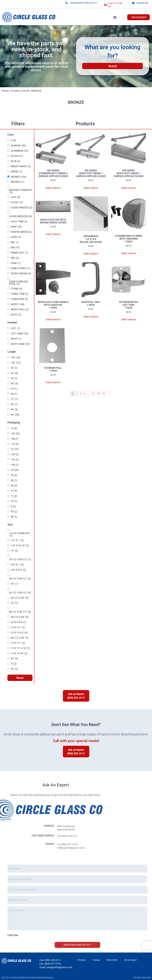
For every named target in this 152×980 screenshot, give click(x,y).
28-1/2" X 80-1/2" (20, 560)
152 (15, 460)
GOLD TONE (19, 222)
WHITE (18, 304)
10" (14, 551)
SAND (16, 263)
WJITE (16, 315)
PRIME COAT (19, 253)
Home (5, 91)
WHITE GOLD (20, 310)
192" (16, 363)
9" (14, 664)
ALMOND (18, 146)
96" (15, 415)
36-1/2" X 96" (20, 598)
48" (14, 384)
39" (14, 603)
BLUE (16, 161)
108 (15, 439)
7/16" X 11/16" (20, 648)
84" (14, 404)
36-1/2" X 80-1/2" (20, 593)
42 (14, 378)
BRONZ (17, 172)
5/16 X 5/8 (18, 622)
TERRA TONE (20, 294)
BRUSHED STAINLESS (21, 191)
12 (15, 449)
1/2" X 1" (17, 540)
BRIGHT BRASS (21, 166)
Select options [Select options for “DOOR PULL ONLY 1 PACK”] (91, 317)
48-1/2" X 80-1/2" (20, 612)
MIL (15, 242)
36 (14, 480)
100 (15, 434)
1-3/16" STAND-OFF (19, 535)
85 (14, 512)
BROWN (18, 182)
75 (14, 501)
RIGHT (16, 339)
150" (16, 358)
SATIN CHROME (21, 274)
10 (14, 428)
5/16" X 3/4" (19, 633)
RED (15, 258)
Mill (15, 248)
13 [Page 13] (98, 394)
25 (14, 475)
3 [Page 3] (80, 394)
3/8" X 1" (17, 565)
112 (15, 444)
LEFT (15, 328)
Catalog (96, 960)
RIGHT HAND (20, 344)
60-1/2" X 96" (20, 638)
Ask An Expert (130, 960)
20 (15, 470)
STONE (16, 289)
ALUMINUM (19, 151)
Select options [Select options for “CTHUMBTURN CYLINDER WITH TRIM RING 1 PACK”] (129, 253)
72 (14, 496)
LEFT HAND (20, 334)
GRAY (16, 227)
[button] (115, 17)
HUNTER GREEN (21, 232)
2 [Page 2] (77, 394)
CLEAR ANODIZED (20, 216)
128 (15, 454)
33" (14, 584)
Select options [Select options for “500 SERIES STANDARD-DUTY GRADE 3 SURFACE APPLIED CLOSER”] (53, 188)
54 (14, 389)
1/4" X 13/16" (20, 546)
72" (14, 399)
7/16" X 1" (18, 643)
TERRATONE (19, 299)
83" (14, 659)
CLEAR (17, 202)
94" (14, 410)
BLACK (17, 156)
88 (14, 517)
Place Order (112, 960)
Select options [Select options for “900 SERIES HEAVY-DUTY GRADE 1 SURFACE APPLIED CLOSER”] (129, 188)
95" (14, 669)
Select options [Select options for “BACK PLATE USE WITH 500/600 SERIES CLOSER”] (53, 234)
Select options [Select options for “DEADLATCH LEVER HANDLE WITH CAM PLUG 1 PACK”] (53, 319)
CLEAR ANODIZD (22, 208)
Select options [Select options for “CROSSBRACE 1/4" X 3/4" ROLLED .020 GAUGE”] (91, 254)
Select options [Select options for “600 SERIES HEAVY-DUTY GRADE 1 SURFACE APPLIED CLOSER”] (91, 188)
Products (82, 960)
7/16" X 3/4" (19, 653)
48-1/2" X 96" (20, 617)
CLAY (16, 197)
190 (15, 465)
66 (14, 394)
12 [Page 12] (93, 394)
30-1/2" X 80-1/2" (20, 579)
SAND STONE (21, 268)
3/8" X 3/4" (18, 570)
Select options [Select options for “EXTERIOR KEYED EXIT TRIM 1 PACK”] (129, 319)
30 (14, 368)
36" (14, 373)
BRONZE (19, 177)
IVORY (16, 237)
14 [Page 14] (103, 394)
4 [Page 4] (84, 394)
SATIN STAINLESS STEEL (19, 283)
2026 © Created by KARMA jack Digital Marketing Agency (28, 977)
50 (14, 486)
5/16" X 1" (18, 627)
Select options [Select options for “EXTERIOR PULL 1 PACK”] (53, 382)
